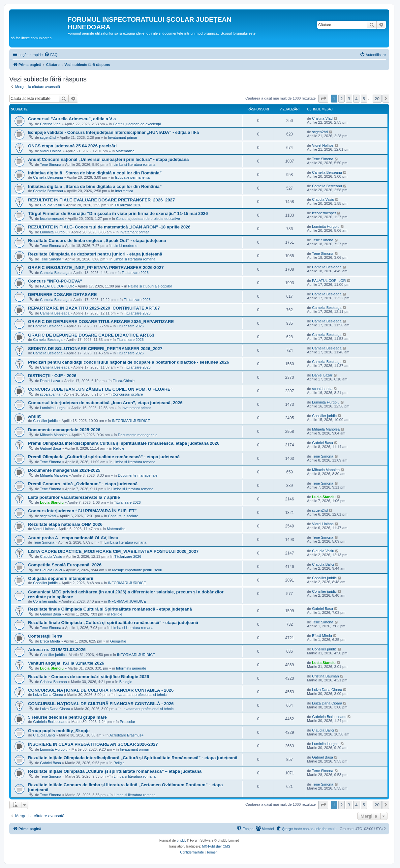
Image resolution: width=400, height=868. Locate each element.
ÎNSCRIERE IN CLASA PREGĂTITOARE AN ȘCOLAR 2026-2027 (93, 744)
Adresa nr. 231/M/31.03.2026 (57, 650)
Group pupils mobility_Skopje (59, 731)
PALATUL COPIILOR (57, 286)
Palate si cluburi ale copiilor (150, 286)
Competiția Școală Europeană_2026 (65, 565)
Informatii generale (131, 668)
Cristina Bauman (53, 682)
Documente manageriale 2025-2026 (64, 430)
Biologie (126, 682)
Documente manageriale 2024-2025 (64, 470)
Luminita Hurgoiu (54, 232)
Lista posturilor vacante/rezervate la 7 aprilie (74, 497)
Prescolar (127, 722)
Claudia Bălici (51, 570)
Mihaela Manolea (54, 435)
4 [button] (356, 99)
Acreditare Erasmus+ (126, 735)
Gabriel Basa (50, 448)
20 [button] (377, 99)
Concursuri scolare (128, 394)
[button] (323, 99)
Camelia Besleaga (55, 273)
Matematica (125, 151)
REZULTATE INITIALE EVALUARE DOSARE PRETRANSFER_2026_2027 (101, 200)
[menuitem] (51, 55)
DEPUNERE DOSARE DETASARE (62, 295)
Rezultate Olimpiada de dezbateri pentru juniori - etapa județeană (95, 254)
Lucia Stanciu (52, 502)
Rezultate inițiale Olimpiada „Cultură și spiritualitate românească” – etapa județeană (115, 771)
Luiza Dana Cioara (48, 695)
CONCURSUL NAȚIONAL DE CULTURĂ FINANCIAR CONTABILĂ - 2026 (101, 690)
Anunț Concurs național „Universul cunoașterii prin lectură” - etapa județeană (108, 159)
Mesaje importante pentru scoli (137, 570)
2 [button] (341, 99)
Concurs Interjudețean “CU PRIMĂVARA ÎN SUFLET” (82, 511)
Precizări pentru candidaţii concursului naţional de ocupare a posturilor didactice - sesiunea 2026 (129, 362)
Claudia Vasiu (51, 205)
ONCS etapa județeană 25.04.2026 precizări (72, 146)
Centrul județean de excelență (137, 124)
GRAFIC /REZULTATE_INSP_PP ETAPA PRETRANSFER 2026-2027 (96, 268)
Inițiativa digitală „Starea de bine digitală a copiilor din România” (95, 173)
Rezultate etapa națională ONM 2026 (65, 524)
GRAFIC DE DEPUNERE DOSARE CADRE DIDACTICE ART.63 (91, 335)
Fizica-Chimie (124, 381)
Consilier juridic (45, 421)
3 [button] (349, 99)
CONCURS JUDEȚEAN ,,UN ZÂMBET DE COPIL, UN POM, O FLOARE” (100, 389)
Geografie (118, 641)
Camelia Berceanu (48, 177)
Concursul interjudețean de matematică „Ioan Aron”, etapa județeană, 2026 (105, 403)
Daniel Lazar (50, 381)
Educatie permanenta (132, 177)
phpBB (182, 840)
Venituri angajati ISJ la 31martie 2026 (66, 663)
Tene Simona (50, 165)
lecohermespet (52, 219)
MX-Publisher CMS (216, 846)
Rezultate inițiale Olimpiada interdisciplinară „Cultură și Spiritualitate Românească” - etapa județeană (133, 758)
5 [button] (364, 99)
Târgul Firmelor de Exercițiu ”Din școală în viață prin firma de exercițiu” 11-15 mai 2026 (118, 213)
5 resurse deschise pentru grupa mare (67, 717)
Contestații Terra (45, 636)
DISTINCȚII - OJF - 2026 (52, 376)
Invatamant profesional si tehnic (141, 695)
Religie (119, 448)
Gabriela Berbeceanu (50, 722)
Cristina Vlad (50, 124)
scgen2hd (48, 137)
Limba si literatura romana (134, 165)
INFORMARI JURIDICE (131, 421)
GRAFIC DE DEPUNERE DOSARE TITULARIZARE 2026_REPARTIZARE (101, 322)
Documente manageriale (138, 435)
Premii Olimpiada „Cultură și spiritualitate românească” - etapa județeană (104, 457)
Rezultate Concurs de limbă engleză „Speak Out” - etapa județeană (97, 240)
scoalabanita (50, 394)
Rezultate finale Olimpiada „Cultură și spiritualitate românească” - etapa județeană (113, 623)
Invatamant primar (123, 137)
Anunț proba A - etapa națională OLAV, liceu (73, 538)
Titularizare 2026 (128, 205)
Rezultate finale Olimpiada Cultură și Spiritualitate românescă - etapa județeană (110, 609)
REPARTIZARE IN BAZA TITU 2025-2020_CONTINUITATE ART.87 (94, 308)
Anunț (34, 416)
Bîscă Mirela (50, 641)
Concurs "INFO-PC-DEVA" (55, 281)
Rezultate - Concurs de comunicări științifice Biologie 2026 (89, 677)
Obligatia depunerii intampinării (61, 578)
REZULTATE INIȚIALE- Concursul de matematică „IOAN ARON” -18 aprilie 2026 (109, 227)
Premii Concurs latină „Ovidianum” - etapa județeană (83, 484)
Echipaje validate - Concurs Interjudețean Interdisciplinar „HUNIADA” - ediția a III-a (113, 132)
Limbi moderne (125, 246)
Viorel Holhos (51, 151)
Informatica (124, 191)
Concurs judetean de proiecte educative (148, 219)
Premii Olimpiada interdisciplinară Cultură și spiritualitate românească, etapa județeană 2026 (124, 443)
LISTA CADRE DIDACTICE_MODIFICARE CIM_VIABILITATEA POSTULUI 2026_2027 (113, 551)
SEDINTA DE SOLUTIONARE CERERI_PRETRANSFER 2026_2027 (95, 349)
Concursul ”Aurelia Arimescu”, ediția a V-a (72, 119)
